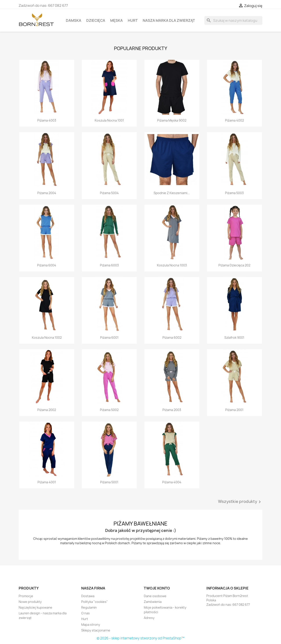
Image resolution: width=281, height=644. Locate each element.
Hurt (133, 20)
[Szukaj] (233, 20)
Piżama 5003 (234, 193)
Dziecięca (96, 20)
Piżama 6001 (109, 337)
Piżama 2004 (47, 193)
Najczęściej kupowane (35, 607)
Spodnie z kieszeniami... (172, 193)
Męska (116, 20)
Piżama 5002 (109, 410)
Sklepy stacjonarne (96, 630)
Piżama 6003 (109, 265)
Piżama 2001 (234, 410)
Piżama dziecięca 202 (234, 265)
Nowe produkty (30, 602)
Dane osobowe (155, 596)
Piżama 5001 (109, 482)
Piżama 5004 (109, 193)
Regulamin (89, 607)
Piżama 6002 (172, 337)
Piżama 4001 (47, 482)
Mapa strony (91, 625)
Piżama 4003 (47, 120)
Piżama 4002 (234, 120)
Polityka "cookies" (95, 602)
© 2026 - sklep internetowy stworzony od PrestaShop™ (140, 638)
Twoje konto (157, 588)
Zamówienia (153, 602)
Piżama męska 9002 (172, 120)
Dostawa (88, 596)
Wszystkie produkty (240, 502)
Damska (74, 20)
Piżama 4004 (172, 482)
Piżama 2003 (172, 410)
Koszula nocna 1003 (172, 265)
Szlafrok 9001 (234, 337)
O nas (86, 613)
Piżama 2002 (47, 410)
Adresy (149, 618)
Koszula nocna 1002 (47, 337)
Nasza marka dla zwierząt (169, 20)
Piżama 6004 (47, 265)
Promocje (26, 596)
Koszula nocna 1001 (109, 120)
